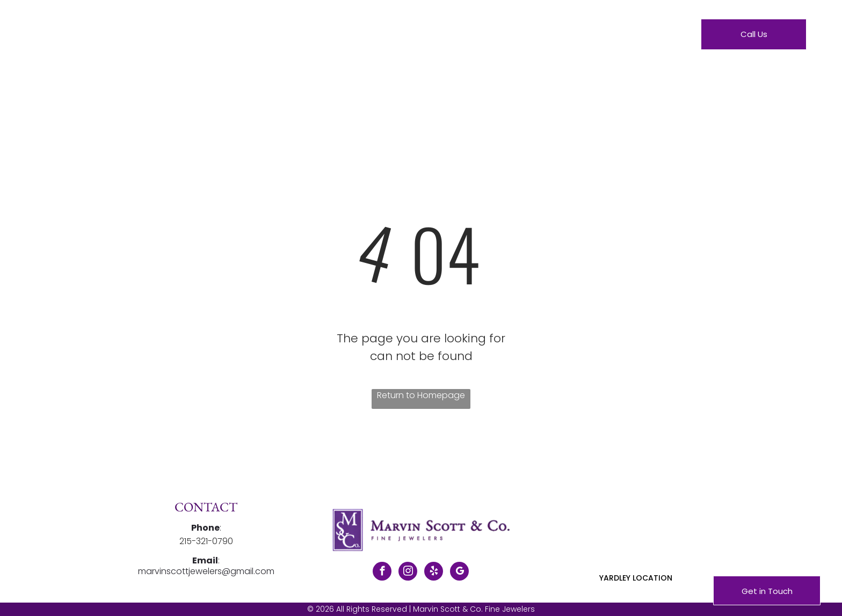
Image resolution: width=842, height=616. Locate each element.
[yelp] (434, 573)
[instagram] (408, 573)
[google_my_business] (459, 573)
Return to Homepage (421, 395)
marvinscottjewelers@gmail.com (206, 571)
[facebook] (382, 573)
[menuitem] (310, 36)
